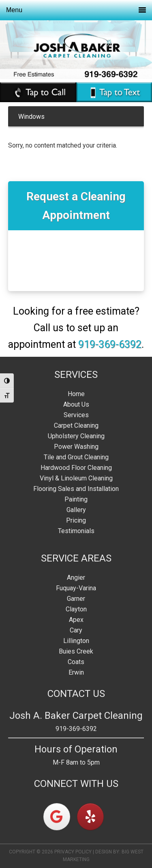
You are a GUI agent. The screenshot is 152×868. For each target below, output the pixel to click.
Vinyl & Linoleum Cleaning (76, 478)
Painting (76, 499)
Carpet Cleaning (76, 425)
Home (76, 394)
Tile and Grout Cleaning (76, 457)
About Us (76, 404)
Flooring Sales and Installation (76, 489)
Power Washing (76, 447)
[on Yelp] (90, 817)
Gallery (76, 510)
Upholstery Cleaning (76, 436)
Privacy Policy (73, 852)
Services (76, 415)
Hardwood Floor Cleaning (76, 468)
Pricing (76, 520)
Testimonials (76, 531)
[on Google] (57, 817)
